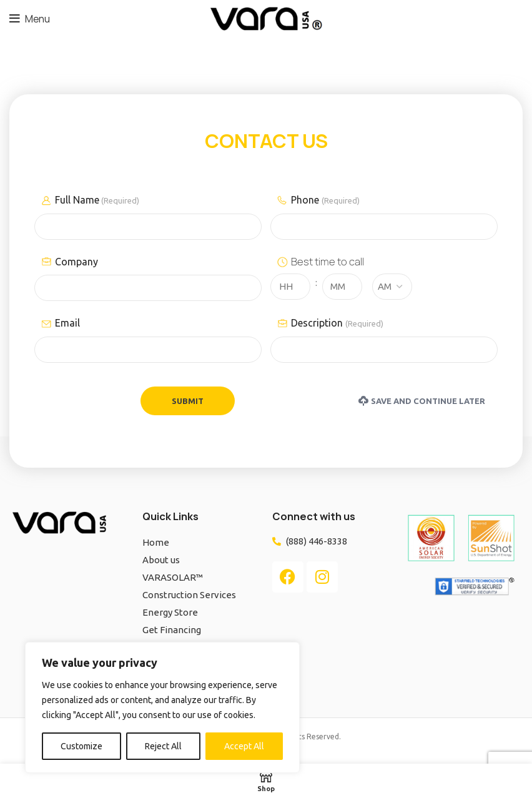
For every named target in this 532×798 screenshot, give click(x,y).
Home (156, 542)
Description (337, 324)
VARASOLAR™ (173, 577)
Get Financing (172, 630)
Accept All (244, 746)
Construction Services (189, 595)
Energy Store (170, 612)
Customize (81, 746)
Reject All (163, 746)
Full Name (97, 201)
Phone (325, 201)
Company (76, 262)
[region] (162, 707)
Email (67, 323)
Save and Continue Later (422, 401)
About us (161, 560)
